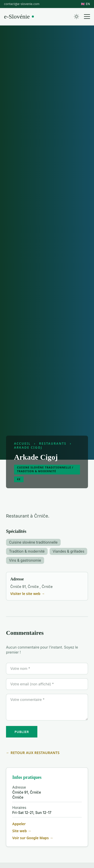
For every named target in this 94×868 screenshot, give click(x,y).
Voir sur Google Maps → (33, 838)
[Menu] (87, 17)
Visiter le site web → (28, 594)
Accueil (22, 444)
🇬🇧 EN (85, 4)
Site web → (22, 831)
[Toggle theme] (76, 17)
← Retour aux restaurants (33, 753)
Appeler (19, 824)
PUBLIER (22, 732)
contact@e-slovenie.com (22, 4)
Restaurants (53, 444)
